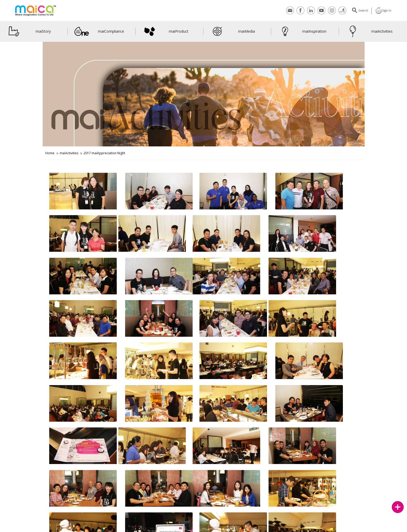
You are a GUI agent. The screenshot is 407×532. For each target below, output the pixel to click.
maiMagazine (340, 10)
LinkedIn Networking (171, 529)
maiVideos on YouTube (138, 529)
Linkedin (309, 10)
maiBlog (195, 529)
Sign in (383, 10)
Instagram (330, 10)
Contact (288, 10)
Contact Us (15, 529)
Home (50, 153)
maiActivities (369, 31)
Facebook (298, 10)
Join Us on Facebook (105, 529)
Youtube (319, 10)
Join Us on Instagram (74, 529)
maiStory (29, 31)
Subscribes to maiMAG (41, 529)
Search (360, 10)
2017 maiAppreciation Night (104, 153)
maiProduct (165, 31)
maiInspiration (302, 31)
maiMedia (232, 31)
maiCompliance (99, 31)
